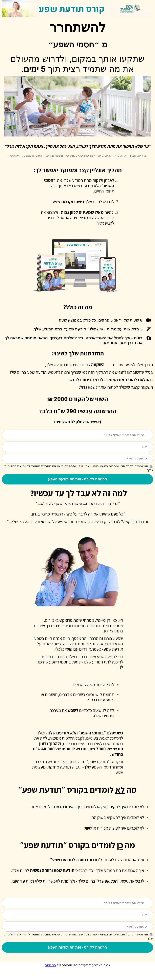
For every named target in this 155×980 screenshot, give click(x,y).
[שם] (77, 447)
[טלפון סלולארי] (77, 459)
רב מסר (50, 976)
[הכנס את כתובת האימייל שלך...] (77, 435)
